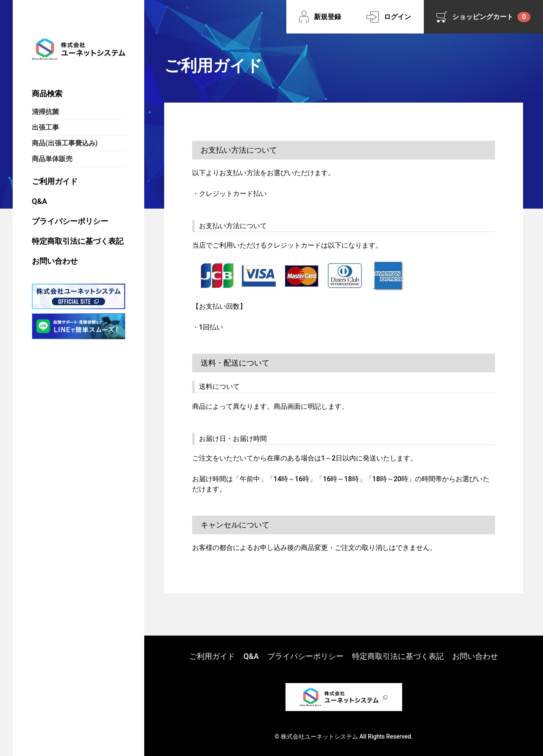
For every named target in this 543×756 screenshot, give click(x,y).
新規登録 (327, 17)
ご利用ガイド (55, 181)
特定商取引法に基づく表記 (78, 241)
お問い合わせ (55, 261)
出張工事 (45, 127)
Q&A (39, 201)
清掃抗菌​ (45, 112)
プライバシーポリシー (70, 221)
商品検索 (47, 93)
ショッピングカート (491, 17)
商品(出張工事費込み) (65, 143)
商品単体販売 (52, 159)
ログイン (397, 17)
